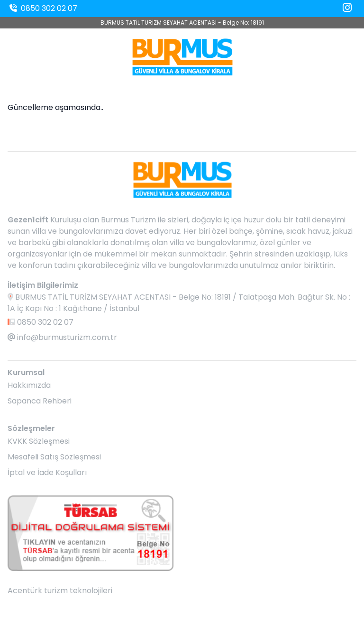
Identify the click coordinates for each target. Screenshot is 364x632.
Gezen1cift (28, 220)
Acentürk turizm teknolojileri (60, 591)
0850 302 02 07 (42, 8)
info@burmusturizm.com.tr (62, 337)
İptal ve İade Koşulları (47, 472)
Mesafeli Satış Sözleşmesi (54, 457)
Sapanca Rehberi (40, 401)
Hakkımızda (29, 385)
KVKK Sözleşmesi (39, 441)
